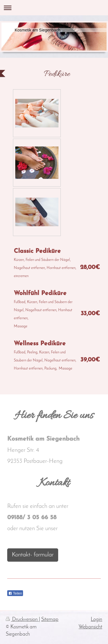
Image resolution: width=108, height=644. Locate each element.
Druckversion (22, 620)
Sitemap (50, 620)
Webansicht (90, 627)
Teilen (15, 593)
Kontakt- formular (33, 555)
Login (96, 620)
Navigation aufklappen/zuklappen (54, 8)
